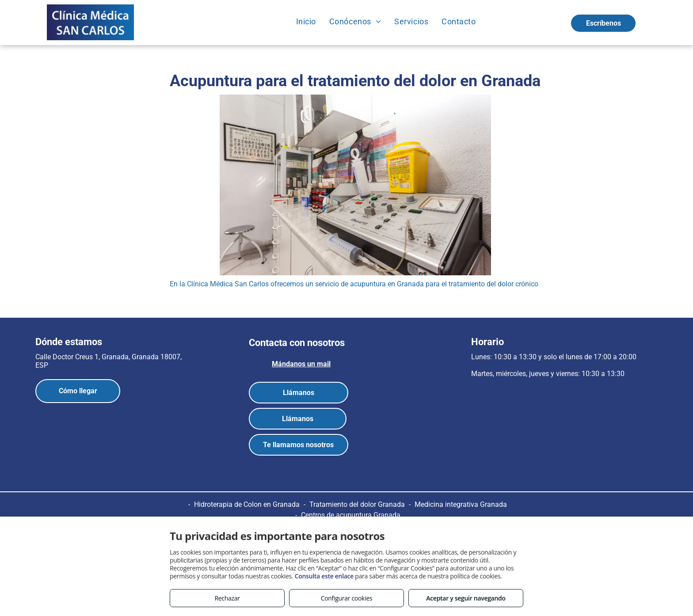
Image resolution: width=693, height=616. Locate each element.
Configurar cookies (347, 598)
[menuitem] (306, 21)
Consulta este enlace (324, 576)
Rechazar (227, 598)
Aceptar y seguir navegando (466, 598)
